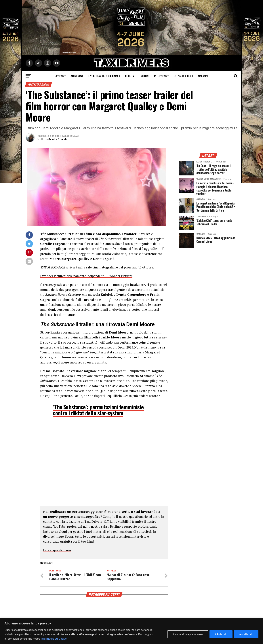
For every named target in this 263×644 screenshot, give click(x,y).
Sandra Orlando (58, 139)
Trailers (144, 76)
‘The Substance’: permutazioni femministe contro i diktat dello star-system (98, 410)
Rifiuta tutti (221, 634)
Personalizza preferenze (188, 634)
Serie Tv (130, 76)
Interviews (160, 76)
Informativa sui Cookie (54, 639)
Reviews (59, 76)
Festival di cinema (183, 76)
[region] (131, 631)
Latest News (76, 76)
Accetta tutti (246, 634)
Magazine (203, 76)
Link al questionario (58, 550)
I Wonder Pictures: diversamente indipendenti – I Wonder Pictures (88, 276)
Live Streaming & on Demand (104, 76)
